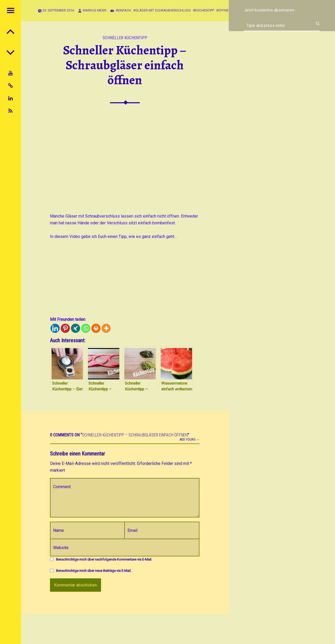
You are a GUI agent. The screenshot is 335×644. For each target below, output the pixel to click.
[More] (106, 328)
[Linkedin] (55, 328)
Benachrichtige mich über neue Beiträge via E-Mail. (94, 571)
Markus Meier (95, 10)
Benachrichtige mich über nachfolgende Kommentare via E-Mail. (104, 559)
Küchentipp (205, 10)
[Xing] (76, 328)
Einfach (124, 10)
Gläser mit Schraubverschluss (163, 10)
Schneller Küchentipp (125, 38)
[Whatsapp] (86, 328)
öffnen (225, 10)
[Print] (96, 328)
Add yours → (190, 439)
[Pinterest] (65, 328)
